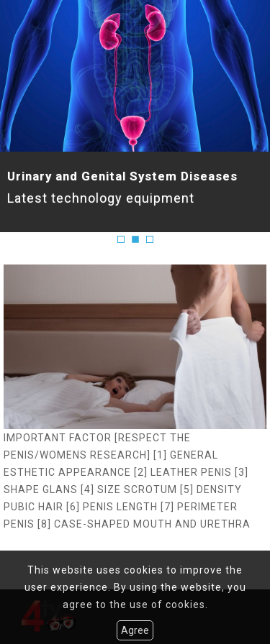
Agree (135, 630)
